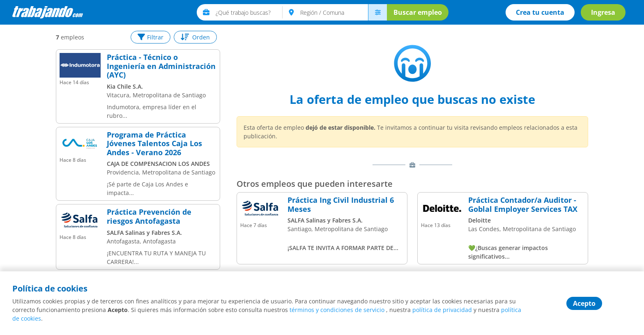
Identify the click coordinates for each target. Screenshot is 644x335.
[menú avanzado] (377, 12)
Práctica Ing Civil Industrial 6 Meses (341, 205)
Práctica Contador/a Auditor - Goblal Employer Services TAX (523, 205)
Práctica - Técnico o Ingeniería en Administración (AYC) (161, 66)
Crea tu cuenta (540, 12)
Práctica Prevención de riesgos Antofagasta (149, 217)
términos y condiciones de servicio (337, 310)
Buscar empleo (418, 12)
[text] (249, 12)
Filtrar (151, 37)
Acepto (584, 303)
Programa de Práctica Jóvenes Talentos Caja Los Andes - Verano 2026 (154, 144)
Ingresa (603, 12)
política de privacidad (442, 310)
